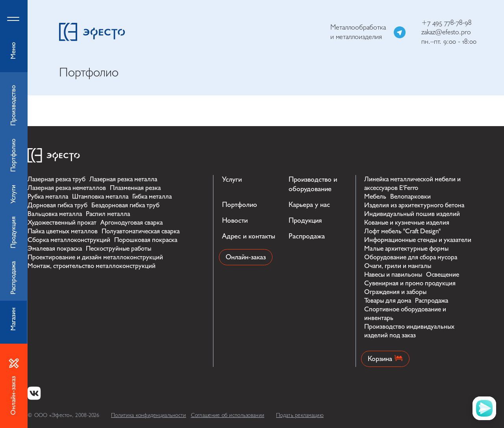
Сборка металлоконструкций (69, 240)
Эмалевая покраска (55, 248)
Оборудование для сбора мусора (411, 257)
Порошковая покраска (146, 240)
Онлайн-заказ (246, 257)
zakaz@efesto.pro (446, 32)
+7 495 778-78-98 (446, 23)
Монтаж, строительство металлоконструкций (92, 266)
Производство (13, 105)
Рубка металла (48, 196)
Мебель (375, 196)
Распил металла (108, 214)
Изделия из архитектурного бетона (414, 205)
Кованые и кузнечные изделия (407, 222)
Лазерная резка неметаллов (67, 188)
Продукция (305, 221)
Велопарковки (410, 196)
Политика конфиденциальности (149, 415)
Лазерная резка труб (57, 179)
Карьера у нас (309, 205)
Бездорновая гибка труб (125, 205)
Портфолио (240, 205)
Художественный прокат (62, 222)
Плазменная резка (135, 188)
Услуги (232, 180)
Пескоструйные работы (119, 248)
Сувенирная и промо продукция (410, 283)
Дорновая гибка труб (57, 205)
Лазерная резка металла (123, 179)
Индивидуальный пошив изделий (412, 214)
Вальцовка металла (55, 214)
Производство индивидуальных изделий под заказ (409, 331)
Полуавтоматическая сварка (141, 231)
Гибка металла (152, 196)
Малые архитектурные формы (406, 248)
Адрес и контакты (249, 236)
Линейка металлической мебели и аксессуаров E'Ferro (412, 183)
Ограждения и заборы (395, 292)
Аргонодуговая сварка (132, 222)
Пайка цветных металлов (63, 231)
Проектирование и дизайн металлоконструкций (95, 257)
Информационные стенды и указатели (418, 240)
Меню (14, 36)
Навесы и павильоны (393, 274)
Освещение (443, 274)
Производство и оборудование (313, 184)
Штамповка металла (100, 196)
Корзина (385, 359)
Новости (235, 221)
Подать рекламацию (300, 415)
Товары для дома (388, 301)
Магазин (13, 319)
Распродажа (307, 236)
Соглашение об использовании (228, 415)
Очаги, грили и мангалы (398, 266)
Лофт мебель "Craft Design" (402, 231)
